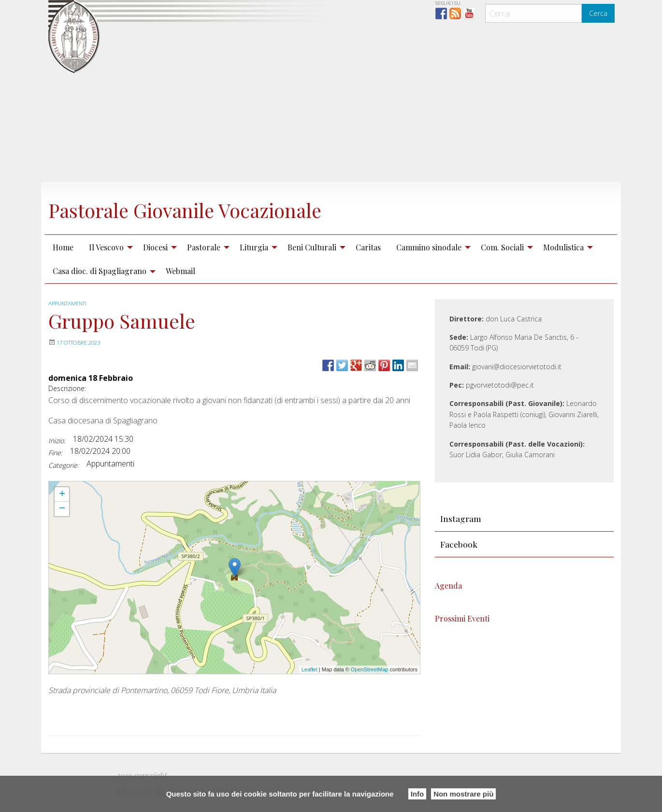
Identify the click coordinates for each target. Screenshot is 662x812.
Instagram (461, 518)
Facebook (459, 544)
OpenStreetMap (370, 669)
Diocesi (155, 247)
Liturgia (254, 247)
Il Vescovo (106, 247)
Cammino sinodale (429, 247)
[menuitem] (63, 247)
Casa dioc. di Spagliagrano (100, 271)
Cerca (598, 13)
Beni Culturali (312, 247)
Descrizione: (67, 388)
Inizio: (57, 441)
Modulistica (563, 247)
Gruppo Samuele (71, 486)
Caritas (368, 247)
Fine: (55, 453)
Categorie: (64, 465)
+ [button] (62, 494)
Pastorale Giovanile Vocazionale (213, 208)
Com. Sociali (502, 247)
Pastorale (204, 247)
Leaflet (309, 669)
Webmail (180, 271)
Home (63, 247)
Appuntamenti (70, 303)
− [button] (62, 509)
